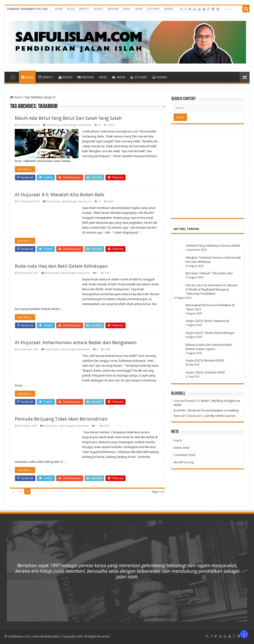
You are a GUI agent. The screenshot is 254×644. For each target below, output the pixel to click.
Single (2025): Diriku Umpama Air (208, 321)
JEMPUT (84, 9)
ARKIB (139, 9)
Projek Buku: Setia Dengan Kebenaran (69, 125)
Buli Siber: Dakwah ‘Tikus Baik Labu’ (209, 273)
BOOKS (98, 9)
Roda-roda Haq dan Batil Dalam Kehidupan (61, 266)
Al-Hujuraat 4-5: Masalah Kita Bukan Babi (60, 195)
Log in (178, 440)
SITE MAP (153, 9)
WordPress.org (184, 462)
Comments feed (184, 455)
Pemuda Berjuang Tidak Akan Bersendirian (61, 419)
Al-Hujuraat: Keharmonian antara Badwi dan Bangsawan (76, 343)
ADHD (127, 9)
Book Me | (181, 410)
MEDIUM (113, 9)
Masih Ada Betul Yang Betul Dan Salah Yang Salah (68, 118)
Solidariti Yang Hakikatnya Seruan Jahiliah (213, 246)
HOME (59, 9)
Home (16, 97)
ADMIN (169, 9)
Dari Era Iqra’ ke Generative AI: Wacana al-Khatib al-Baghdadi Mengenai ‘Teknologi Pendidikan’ (212, 289)
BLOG (71, 9)
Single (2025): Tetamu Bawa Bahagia (210, 333)
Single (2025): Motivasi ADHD (205, 360)
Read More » (25, 169)
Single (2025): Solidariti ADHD (205, 372)
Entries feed (182, 448)
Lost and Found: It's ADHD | (192, 401)
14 (99, 125)
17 (99, 201)
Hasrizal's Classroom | (189, 416)
